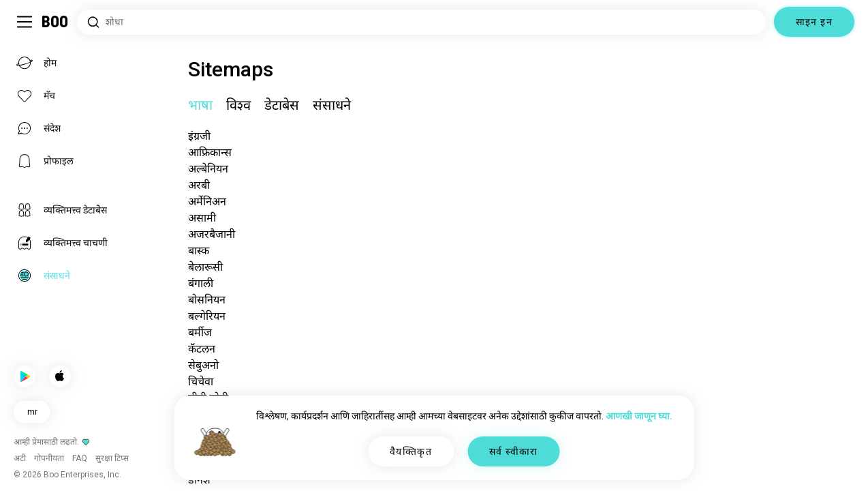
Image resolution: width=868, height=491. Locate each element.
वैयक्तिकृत (411, 451)
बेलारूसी (205, 267)
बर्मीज (200, 332)
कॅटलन (202, 349)
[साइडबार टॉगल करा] (25, 22)
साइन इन (814, 22)
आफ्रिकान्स (210, 152)
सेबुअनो (203, 365)
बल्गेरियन (207, 316)
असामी (202, 218)
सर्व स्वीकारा (514, 451)
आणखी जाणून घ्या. (639, 416)
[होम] (56, 22)
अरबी (199, 185)
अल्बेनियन (208, 169)
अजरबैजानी (212, 234)
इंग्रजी (199, 136)
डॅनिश (199, 480)
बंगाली (201, 283)
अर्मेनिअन (207, 202)
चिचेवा (201, 382)
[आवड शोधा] (421, 22)
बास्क (199, 251)
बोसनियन (207, 300)
